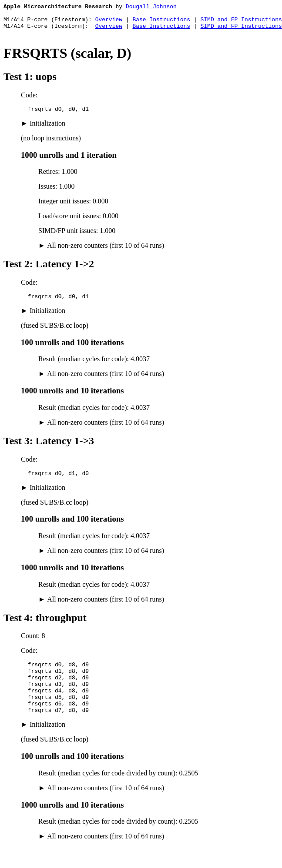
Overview (109, 23)
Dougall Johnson (151, 7)
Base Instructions (161, 23)
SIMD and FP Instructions (241, 23)
